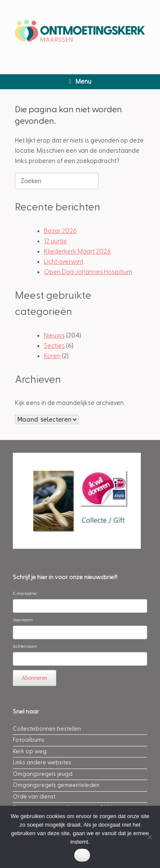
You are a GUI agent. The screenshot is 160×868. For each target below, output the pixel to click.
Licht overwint (64, 262)
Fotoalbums (29, 740)
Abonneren (35, 678)
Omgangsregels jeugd (43, 774)
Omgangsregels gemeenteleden (56, 785)
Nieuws (54, 336)
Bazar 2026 (60, 231)
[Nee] (149, 837)
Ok (82, 855)
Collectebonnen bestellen (47, 729)
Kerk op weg (30, 751)
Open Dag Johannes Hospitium (88, 272)
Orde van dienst (34, 797)
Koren (52, 356)
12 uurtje (55, 241)
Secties (54, 346)
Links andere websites (42, 763)
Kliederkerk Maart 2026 (77, 252)
